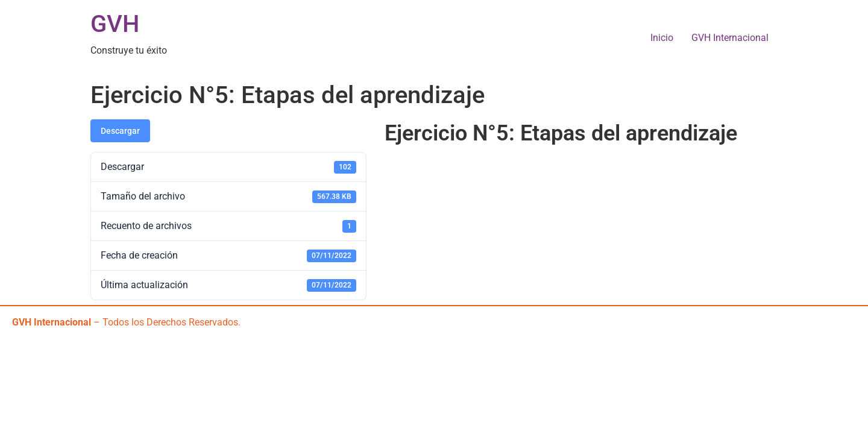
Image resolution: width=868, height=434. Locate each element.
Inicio (662, 38)
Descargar (120, 131)
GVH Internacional (730, 38)
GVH (115, 24)
